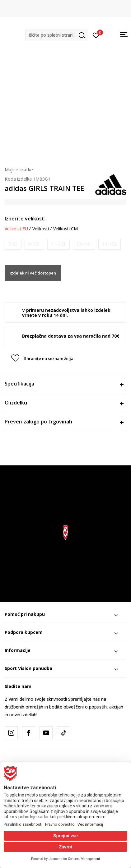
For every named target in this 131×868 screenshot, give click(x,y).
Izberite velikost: (25, 219)
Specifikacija (64, 384)
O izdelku (64, 403)
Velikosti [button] (41, 229)
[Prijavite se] (96, 35)
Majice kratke (19, 169)
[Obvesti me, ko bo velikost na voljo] (13, 244)
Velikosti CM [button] (65, 229)
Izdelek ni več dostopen (33, 273)
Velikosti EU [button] (16, 229)
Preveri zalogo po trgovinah (64, 422)
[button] (56, 35)
